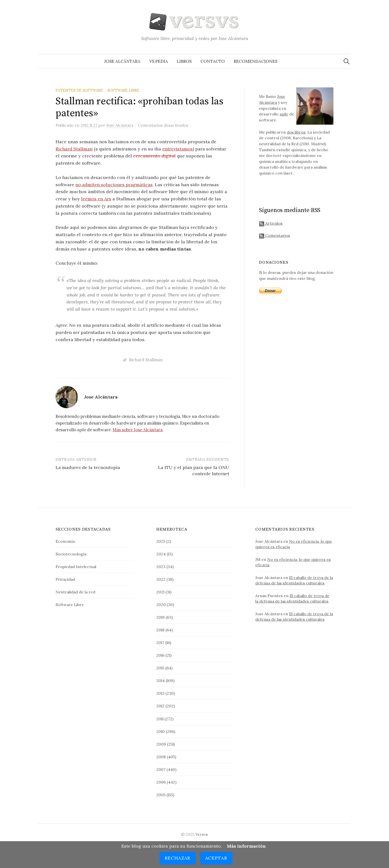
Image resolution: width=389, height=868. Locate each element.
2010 (161, 731)
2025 (161, 541)
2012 (160, 706)
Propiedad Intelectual (76, 567)
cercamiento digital (154, 156)
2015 (160, 668)
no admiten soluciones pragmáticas (114, 185)
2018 (160, 630)
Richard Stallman (74, 149)
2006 (161, 782)
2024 (161, 554)
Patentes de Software (79, 90)
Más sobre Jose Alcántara (138, 430)
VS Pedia (159, 61)
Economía (65, 541)
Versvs (202, 834)
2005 (161, 795)
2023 (161, 567)
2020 (161, 605)
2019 (161, 617)
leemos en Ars (96, 199)
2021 (160, 592)
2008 (161, 757)
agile (284, 114)
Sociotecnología (71, 554)
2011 (160, 719)
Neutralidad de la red (75, 592)
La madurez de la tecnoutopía (88, 467)
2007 (161, 769)
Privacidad (65, 579)
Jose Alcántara (122, 61)
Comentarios (275, 235)
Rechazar (178, 858)
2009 (161, 744)
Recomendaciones (256, 61)
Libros (184, 61)
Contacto (213, 61)
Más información (246, 846)
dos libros (296, 132)
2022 (161, 579)
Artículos (271, 223)
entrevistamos (178, 149)
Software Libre (123, 90)
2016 (160, 655)
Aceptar (216, 858)
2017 (160, 643)
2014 (161, 681)
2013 (160, 693)
